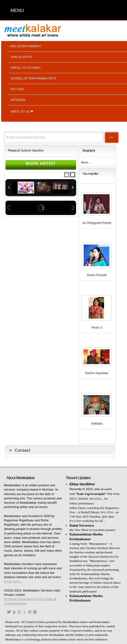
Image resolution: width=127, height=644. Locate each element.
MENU (17, 10)
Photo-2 (97, 327)
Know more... (13, 581)
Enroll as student (26, 68)
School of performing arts (33, 79)
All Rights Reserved (18, 599)
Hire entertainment (25, 46)
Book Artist (41, 164)
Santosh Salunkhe (32, 150)
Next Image (73, 208)
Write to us (20, 112)
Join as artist (21, 57)
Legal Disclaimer (16, 603)
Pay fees (17, 89)
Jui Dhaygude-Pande (97, 223)
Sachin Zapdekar (97, 373)
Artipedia (18, 100)
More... (86, 162)
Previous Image (9, 208)
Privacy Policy (44, 599)
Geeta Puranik (97, 275)
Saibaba (97, 423)
